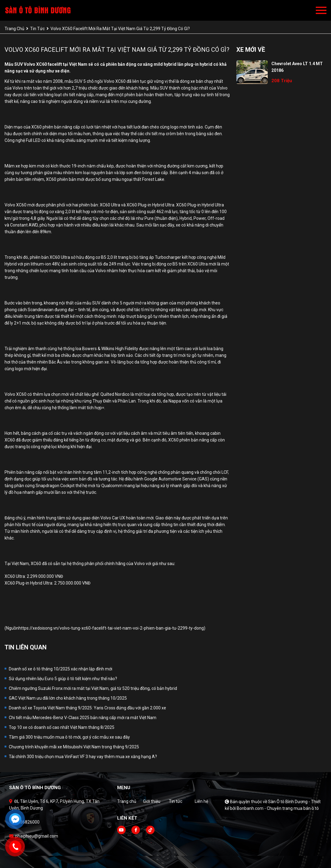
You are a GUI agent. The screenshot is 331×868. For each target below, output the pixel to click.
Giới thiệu (152, 801)
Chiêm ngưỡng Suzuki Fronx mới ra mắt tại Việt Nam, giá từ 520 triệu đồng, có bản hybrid (93, 688)
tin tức (37, 29)
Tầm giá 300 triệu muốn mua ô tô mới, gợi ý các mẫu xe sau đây (69, 737)
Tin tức (176, 801)
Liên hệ (201, 801)
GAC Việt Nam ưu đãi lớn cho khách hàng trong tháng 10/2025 (68, 698)
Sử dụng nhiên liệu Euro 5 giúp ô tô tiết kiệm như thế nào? (63, 679)
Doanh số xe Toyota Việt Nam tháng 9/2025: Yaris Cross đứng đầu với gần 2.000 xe (87, 708)
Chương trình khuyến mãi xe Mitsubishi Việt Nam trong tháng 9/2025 (74, 747)
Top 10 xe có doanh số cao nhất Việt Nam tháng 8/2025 (62, 727)
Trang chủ (127, 801)
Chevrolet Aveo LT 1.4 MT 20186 (297, 67)
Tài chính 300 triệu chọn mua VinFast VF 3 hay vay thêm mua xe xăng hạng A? (83, 757)
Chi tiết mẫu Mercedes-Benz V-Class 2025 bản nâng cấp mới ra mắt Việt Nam (83, 718)
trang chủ (14, 29)
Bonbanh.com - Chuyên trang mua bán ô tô (278, 808)
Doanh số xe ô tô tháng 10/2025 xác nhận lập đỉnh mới (61, 669)
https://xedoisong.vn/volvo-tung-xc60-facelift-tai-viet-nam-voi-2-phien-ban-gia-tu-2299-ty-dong (111, 628)
